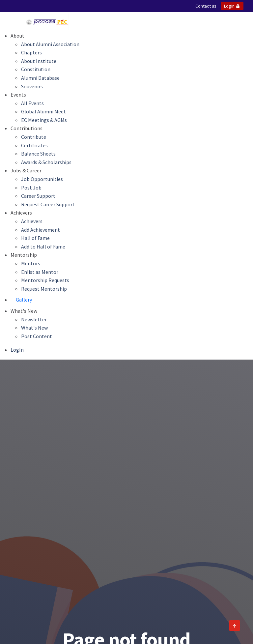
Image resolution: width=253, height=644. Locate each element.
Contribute (34, 137)
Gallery (24, 300)
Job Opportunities (42, 179)
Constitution (36, 69)
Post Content (37, 336)
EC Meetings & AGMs (44, 120)
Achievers (32, 221)
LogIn (232, 6)
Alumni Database (40, 78)
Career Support (38, 196)
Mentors (31, 263)
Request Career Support (48, 204)
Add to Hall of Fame (43, 247)
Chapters (31, 52)
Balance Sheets (38, 154)
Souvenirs (32, 86)
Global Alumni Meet (43, 111)
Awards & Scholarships (46, 162)
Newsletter (34, 319)
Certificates (34, 145)
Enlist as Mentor (40, 272)
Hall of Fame (35, 238)
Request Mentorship (44, 289)
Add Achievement (41, 230)
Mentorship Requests (45, 280)
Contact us (206, 6)
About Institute (39, 61)
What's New (34, 328)
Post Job (31, 188)
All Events (32, 103)
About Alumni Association (50, 44)
